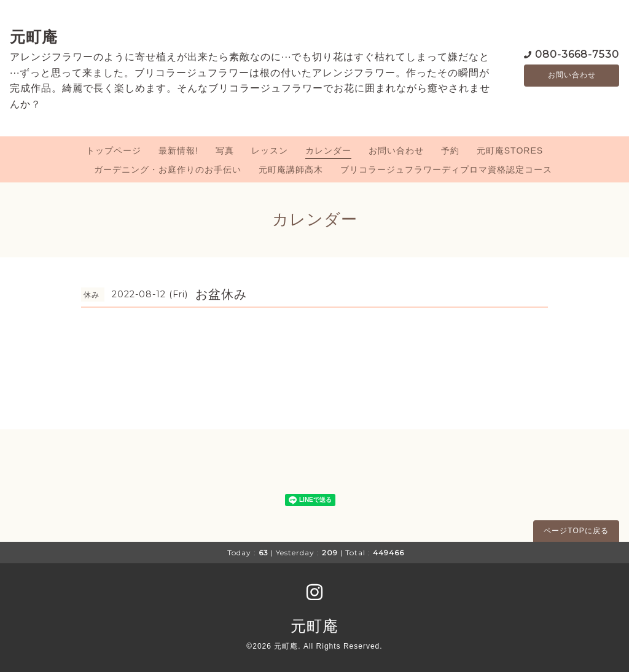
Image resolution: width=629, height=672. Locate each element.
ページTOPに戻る (576, 531)
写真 (225, 150)
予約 (450, 150)
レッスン (270, 150)
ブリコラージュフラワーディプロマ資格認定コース (446, 170)
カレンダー (328, 150)
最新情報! (178, 150)
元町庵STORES (510, 150)
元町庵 (34, 37)
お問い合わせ (572, 76)
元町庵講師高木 (291, 170)
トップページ (114, 150)
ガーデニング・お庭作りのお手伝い (168, 170)
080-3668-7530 (577, 54)
